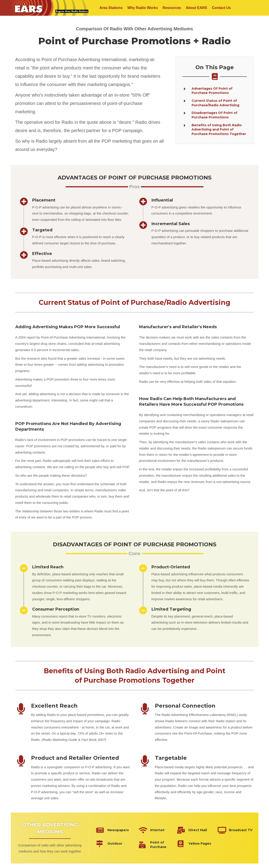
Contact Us (221, 8)
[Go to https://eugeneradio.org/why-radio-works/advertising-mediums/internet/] (154, 830)
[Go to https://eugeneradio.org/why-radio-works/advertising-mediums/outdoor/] (114, 844)
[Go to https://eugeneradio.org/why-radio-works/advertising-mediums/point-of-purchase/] (154, 845)
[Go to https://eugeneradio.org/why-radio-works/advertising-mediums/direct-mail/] (195, 830)
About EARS (196, 8)
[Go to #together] (215, 130)
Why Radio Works (143, 8)
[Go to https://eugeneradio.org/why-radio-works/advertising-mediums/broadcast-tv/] (236, 830)
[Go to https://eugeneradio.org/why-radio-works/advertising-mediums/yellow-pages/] (195, 844)
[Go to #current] (215, 103)
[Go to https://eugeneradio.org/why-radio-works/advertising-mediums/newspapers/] (114, 830)
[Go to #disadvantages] (215, 115)
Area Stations (111, 8)
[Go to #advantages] (215, 91)
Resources (172, 8)
